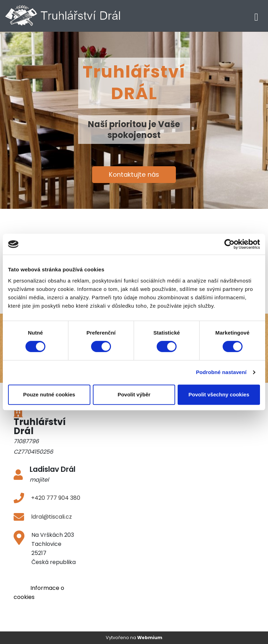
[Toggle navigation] (256, 16)
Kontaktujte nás (134, 174)
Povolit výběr (134, 394)
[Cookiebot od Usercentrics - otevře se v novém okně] (229, 244)
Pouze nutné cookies (49, 394)
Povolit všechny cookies (219, 394)
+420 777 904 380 (56, 498)
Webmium (150, 638)
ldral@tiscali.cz (51, 517)
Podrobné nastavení (221, 372)
